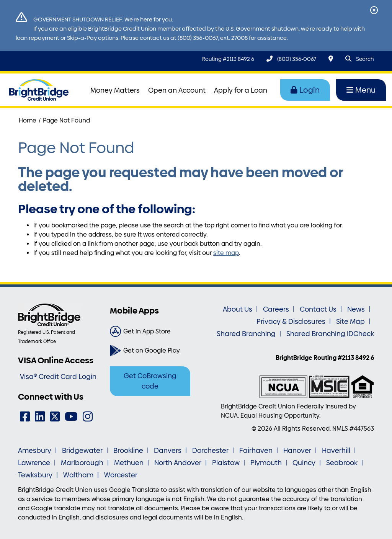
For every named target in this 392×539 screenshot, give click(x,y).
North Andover (178, 463)
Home (28, 120)
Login (305, 90)
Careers (276, 309)
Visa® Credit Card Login (58, 377)
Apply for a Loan (241, 90)
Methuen (129, 463)
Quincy (304, 463)
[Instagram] (88, 417)
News (356, 309)
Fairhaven (256, 451)
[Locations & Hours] (331, 59)
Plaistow (226, 463)
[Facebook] (25, 417)
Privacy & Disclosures (291, 322)
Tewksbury (35, 475)
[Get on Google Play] (150, 351)
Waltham (78, 475)
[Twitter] (55, 417)
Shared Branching (246, 334)
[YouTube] (71, 417)
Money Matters (115, 90)
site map (226, 253)
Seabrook (342, 463)
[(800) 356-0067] (291, 59)
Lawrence (34, 463)
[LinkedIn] (40, 417)
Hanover (297, 451)
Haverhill (336, 451)
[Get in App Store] (150, 332)
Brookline (128, 451)
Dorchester (210, 451)
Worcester (121, 475)
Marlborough (82, 463)
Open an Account (177, 90)
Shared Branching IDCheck (330, 334)
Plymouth (266, 463)
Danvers (168, 451)
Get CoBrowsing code (150, 381)
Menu (361, 90)
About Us (238, 309)
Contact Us (318, 309)
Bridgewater (82, 451)
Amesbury (35, 451)
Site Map (350, 322)
